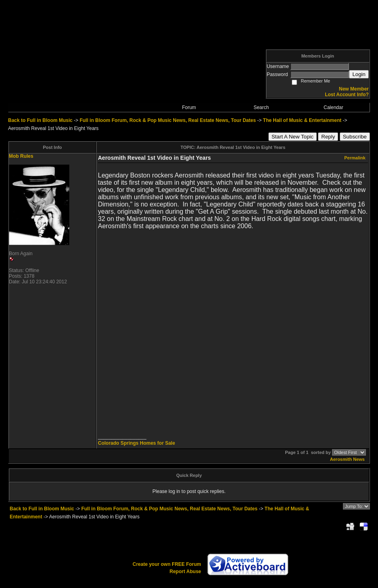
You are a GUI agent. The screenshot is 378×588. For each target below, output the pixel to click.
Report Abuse (185, 571)
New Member (354, 89)
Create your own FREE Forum (167, 564)
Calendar (333, 107)
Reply (328, 137)
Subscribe (355, 137)
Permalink (355, 158)
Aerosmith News (347, 459)
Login (359, 74)
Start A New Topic (293, 137)
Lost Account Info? (347, 95)
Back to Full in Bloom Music (40, 120)
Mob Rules (21, 156)
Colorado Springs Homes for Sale (136, 443)
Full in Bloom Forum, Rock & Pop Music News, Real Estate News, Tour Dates (168, 120)
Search (261, 107)
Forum (189, 107)
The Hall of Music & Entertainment (302, 120)
